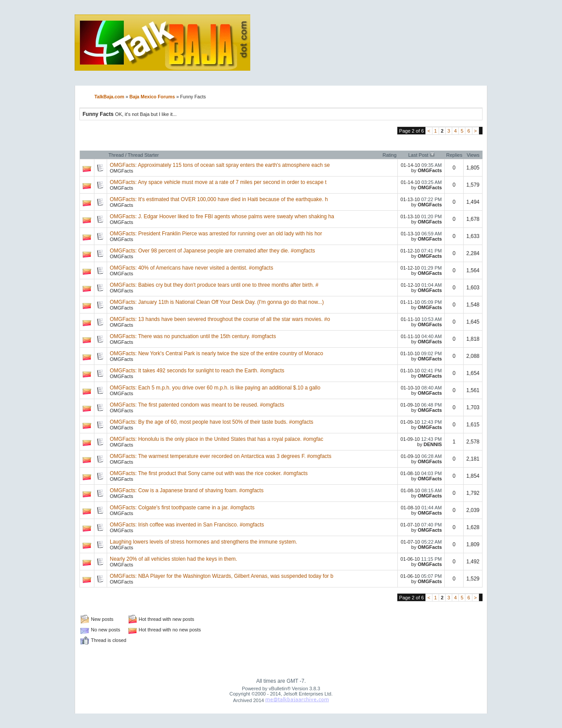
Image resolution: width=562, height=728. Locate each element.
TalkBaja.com (109, 97)
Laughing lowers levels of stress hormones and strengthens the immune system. (204, 542)
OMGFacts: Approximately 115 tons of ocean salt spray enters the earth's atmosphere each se (220, 165)
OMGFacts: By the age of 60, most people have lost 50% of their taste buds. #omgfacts (212, 422)
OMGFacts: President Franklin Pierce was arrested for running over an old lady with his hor (216, 234)
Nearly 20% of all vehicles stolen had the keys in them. (173, 559)
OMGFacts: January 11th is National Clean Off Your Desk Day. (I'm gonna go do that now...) (217, 302)
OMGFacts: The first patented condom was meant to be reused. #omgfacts (197, 405)
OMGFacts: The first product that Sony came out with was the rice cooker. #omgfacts (209, 473)
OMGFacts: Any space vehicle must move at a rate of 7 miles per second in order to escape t (218, 182)
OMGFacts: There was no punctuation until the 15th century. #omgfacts (193, 336)
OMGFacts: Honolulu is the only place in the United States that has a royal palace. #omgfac (216, 439)
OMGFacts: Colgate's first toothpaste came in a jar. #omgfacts (182, 508)
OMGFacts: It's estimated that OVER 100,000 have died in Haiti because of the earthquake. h (219, 199)
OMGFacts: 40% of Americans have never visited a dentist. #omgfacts (191, 268)
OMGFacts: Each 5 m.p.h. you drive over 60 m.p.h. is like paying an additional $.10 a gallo (215, 388)
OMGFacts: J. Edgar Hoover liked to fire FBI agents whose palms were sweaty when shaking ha (222, 216)
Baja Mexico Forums (152, 97)
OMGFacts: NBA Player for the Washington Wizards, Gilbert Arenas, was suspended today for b (222, 576)
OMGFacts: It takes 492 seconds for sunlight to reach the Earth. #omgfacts (197, 371)
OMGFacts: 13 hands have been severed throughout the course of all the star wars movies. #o (220, 319)
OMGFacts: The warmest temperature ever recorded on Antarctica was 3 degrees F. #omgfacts (221, 456)
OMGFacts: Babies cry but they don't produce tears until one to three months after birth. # (214, 285)
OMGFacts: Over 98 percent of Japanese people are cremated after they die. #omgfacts (213, 251)
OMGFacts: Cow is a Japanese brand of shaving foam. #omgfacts (187, 490)
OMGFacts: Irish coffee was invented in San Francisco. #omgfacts (187, 525)
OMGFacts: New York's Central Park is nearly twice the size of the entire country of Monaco (216, 353)
